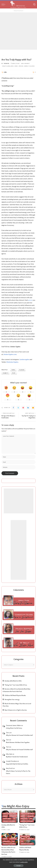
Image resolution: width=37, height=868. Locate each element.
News (16, 66)
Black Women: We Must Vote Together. (18, 742)
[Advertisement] (18, 31)
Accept (18, 866)
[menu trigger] (4, 4)
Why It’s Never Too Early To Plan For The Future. (18, 772)
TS (14, 819)
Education (25, 836)
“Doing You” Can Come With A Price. (16, 685)
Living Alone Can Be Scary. (14, 728)
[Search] (34, 4)
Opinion (21, 66)
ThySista (6, 63)
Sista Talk (7, 819)
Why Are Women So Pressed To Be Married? (19, 735)
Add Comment (25, 63)
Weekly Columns (29, 66)
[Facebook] (13, 408)
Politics (24, 819)
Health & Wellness (8, 66)
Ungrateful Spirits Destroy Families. (17, 764)
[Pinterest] (23, 408)
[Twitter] (18, 408)
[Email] (33, 408)
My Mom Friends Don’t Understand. (17, 757)
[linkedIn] (28, 408)
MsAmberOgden (12, 362)
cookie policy (24, 862)
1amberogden (24, 359)
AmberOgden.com (10, 354)
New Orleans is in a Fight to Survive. (16, 710)
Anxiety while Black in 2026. (13, 681)
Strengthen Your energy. (12, 699)
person (30, 300)
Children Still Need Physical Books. (15, 695)
